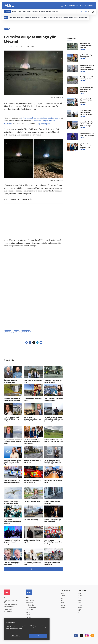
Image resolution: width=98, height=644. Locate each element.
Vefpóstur (29, 617)
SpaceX (16, 332)
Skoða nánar (10, 631)
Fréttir (63, 593)
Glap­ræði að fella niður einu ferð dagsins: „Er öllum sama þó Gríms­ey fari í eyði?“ (54, 419)
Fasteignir (80, 596)
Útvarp (63, 608)
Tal (79, 613)
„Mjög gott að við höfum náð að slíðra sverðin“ (87, 101)
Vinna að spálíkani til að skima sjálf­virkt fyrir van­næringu (12, 419)
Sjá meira (33, 569)
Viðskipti (63, 596)
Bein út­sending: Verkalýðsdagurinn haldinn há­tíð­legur (53, 542)
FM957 (80, 608)
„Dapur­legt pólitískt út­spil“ (33, 501)
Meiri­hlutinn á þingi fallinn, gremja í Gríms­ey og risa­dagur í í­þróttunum (12, 462)
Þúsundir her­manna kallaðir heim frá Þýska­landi (87, 90)
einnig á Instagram (43, 124)
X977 (79, 610)
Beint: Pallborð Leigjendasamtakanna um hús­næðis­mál (32, 419)
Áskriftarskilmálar (31, 610)
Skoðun (63, 603)
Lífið (62, 600)
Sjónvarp (63, 605)
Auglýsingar (29, 603)
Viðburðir (80, 600)
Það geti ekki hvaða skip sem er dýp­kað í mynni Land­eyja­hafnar (13, 442)
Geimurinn (8, 332)
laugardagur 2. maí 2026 (71, 6)
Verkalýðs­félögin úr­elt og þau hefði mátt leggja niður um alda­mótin (53, 462)
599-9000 (9, 612)
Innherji (80, 593)
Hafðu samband (31, 605)
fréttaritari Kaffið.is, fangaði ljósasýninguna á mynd (41, 118)
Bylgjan (80, 605)
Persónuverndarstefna (10, 605)
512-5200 (32, 600)
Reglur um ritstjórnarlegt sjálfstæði (11, 601)
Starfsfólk (29, 612)
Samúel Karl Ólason (10, 47)
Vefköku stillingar (15, 636)
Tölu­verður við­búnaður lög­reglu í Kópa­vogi (86, 45)
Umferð (28, 615)
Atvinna (80, 598)
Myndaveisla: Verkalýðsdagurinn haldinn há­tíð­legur (12, 522)
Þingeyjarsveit (26, 332)
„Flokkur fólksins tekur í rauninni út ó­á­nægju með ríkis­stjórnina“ (32, 442)
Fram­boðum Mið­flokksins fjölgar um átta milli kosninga (12, 542)
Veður (79, 603)
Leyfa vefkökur (38, 636)
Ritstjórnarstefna (31, 608)
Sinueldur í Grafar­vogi (31, 520)
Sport (62, 598)
